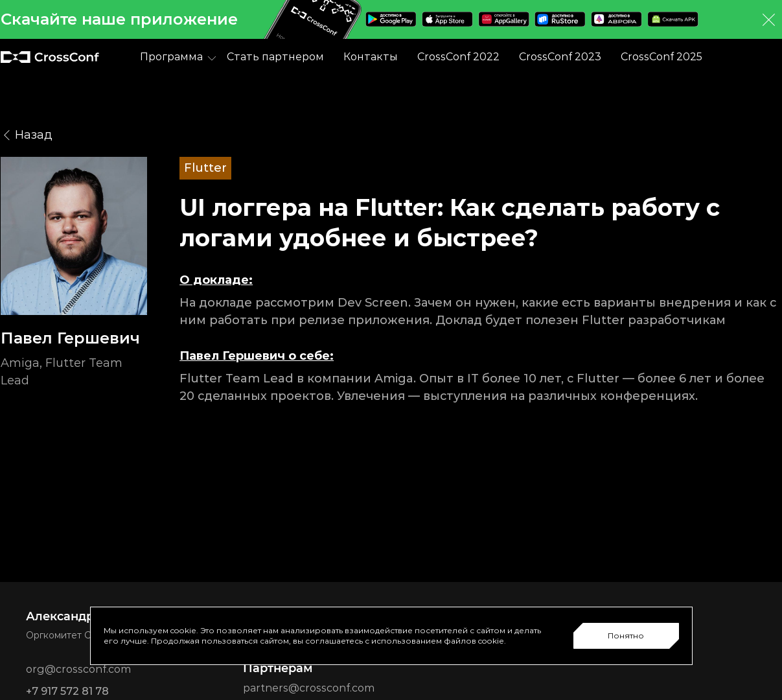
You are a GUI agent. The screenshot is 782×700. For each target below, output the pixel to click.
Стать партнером (275, 57)
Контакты (371, 57)
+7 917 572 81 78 (67, 691)
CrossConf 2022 (458, 57)
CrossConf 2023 (560, 57)
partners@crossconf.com (309, 688)
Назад (27, 135)
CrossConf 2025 (661, 57)
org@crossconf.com (78, 669)
